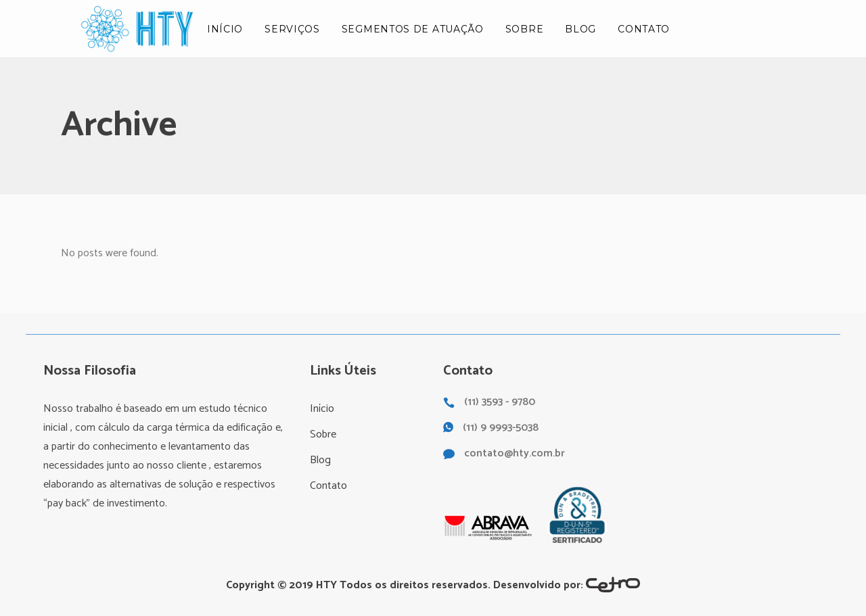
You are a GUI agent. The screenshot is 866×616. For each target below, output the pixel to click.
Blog (320, 460)
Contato (328, 486)
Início (322, 409)
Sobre (323, 434)
